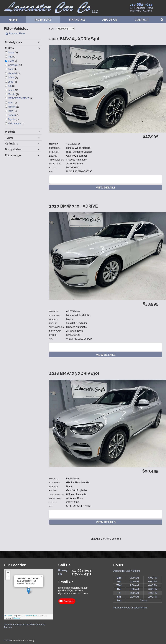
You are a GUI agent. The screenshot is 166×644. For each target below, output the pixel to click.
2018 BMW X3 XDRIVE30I (74, 373)
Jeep (11, 82)
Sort (53, 29)
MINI (10, 103)
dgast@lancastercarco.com (73, 593)
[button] (29, 591)
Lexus (11, 90)
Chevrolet (13, 65)
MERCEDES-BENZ (18, 98)
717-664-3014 (141, 4)
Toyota (11, 119)
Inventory (43, 20)
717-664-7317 (81, 574)
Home (13, 20)
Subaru (12, 115)
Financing (77, 20)
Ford (10, 69)
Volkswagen (14, 124)
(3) (13, 61)
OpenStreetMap (30, 616)
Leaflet (8, 616)
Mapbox (17, 618)
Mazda (12, 94)
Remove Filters (15, 34)
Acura (11, 53)
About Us (110, 20)
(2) (13, 53)
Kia (10, 86)
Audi (10, 57)
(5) (13, 107)
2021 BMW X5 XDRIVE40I (74, 39)
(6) (15, 65)
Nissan (12, 107)
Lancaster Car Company (23, 641)
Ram (10, 111)
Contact (142, 20)
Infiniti (11, 78)
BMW (11, 61)
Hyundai (12, 73)
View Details (106, 187)
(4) (12, 82)
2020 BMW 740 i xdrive (73, 206)
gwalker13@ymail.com (70, 591)
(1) (13, 78)
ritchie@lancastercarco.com (73, 588)
